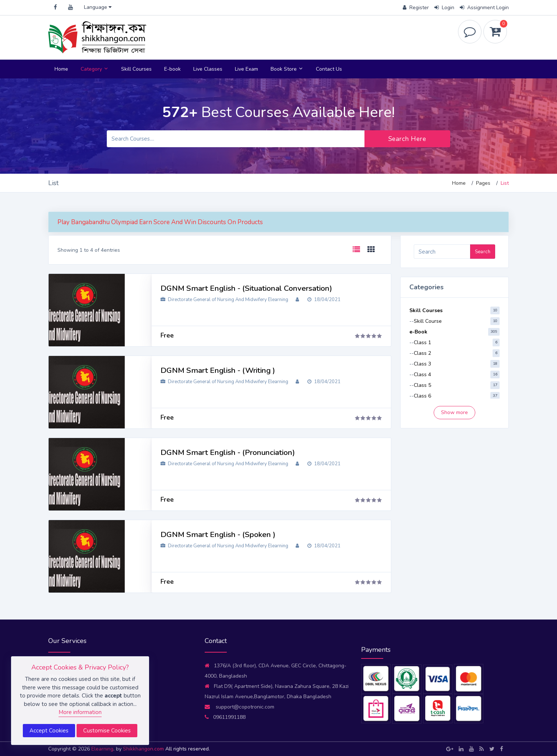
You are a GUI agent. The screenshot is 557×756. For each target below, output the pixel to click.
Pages (483, 183)
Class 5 (422, 385)
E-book (172, 69)
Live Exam (246, 69)
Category (95, 69)
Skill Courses (136, 69)
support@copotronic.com (239, 707)
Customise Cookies (107, 731)
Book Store (287, 69)
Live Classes (208, 69)
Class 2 (422, 353)
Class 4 (422, 375)
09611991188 (225, 717)
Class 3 (422, 364)
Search (483, 252)
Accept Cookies (49, 731)
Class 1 (422, 342)
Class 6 (422, 396)
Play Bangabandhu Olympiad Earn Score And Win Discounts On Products (160, 222)
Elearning (102, 749)
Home (61, 69)
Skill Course (428, 321)
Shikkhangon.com (144, 749)
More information (80, 712)
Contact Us (329, 69)
